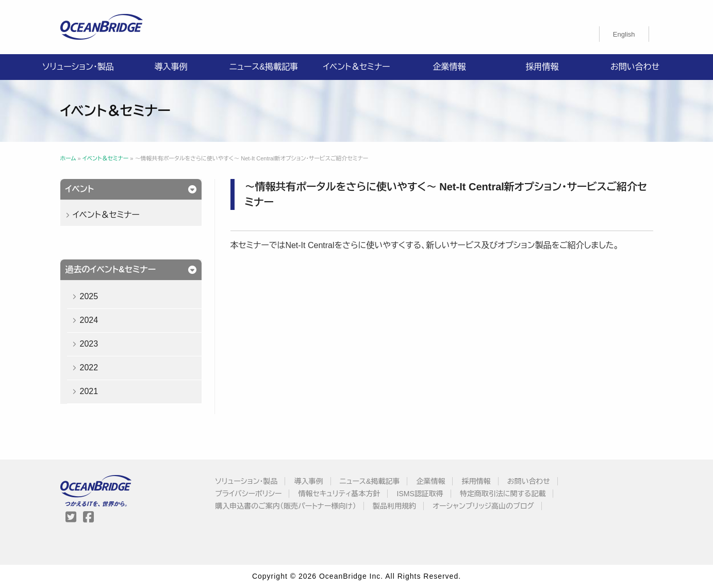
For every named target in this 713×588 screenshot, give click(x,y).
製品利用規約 (394, 506)
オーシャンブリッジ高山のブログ (483, 506)
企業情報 (450, 67)
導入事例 (171, 67)
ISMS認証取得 (420, 494)
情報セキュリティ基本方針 (339, 494)
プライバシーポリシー (248, 494)
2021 (89, 391)
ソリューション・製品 (78, 67)
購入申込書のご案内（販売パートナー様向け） (286, 506)
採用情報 (542, 67)
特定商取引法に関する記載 (503, 494)
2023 (89, 344)
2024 (89, 320)
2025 (89, 296)
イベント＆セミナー (356, 67)
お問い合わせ (635, 67)
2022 (89, 368)
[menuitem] (624, 34)
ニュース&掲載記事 (264, 67)
